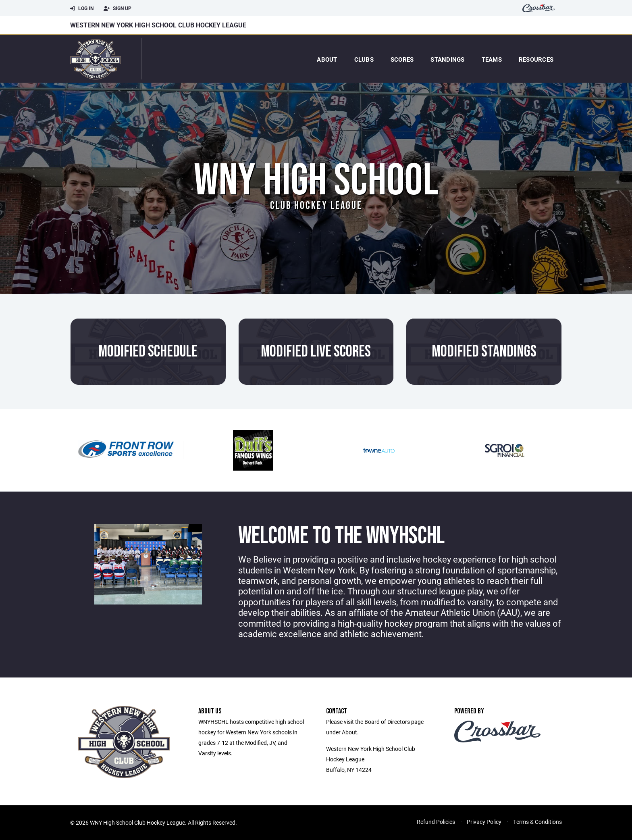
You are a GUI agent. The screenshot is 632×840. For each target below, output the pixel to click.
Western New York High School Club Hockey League (158, 25)
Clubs (364, 59)
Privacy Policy (484, 822)
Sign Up (117, 8)
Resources (536, 59)
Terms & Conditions (537, 822)
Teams (492, 59)
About (327, 59)
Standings (447, 59)
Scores (402, 59)
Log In (82, 8)
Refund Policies (436, 822)
